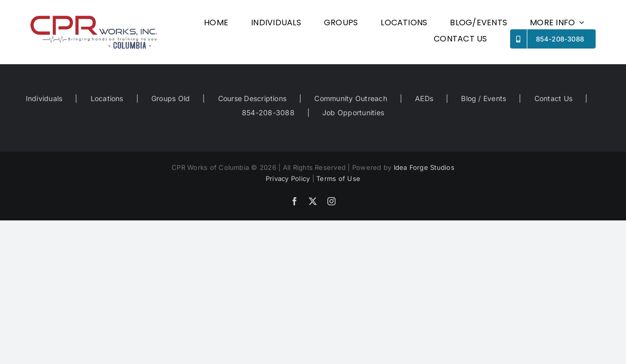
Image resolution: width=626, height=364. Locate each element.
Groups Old (171, 98)
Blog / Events (484, 98)
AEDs (424, 98)
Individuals (44, 98)
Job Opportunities (353, 112)
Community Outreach (350, 98)
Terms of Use (338, 178)
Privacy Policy (288, 178)
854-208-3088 (268, 112)
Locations (107, 98)
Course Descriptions (253, 98)
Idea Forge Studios (424, 167)
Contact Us (553, 98)
